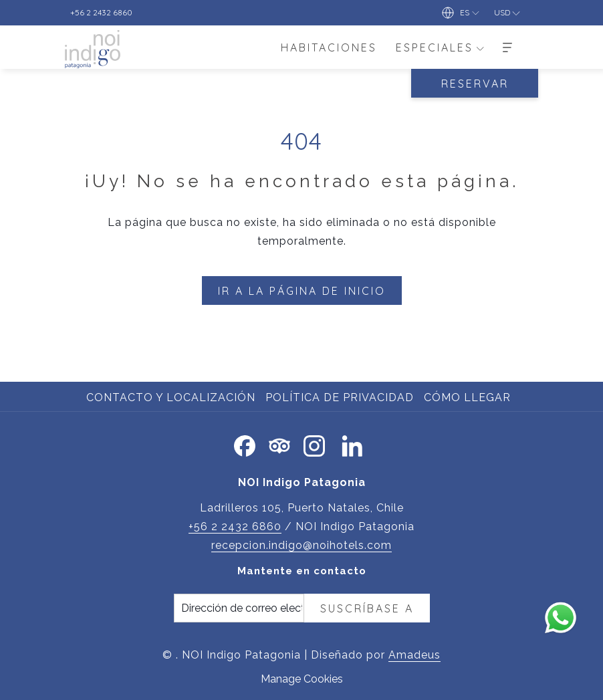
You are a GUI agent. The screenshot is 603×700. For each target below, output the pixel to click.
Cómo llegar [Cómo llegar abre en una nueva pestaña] (469, 397)
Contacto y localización (171, 397)
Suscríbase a (367, 608)
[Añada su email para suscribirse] (239, 608)
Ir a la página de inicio (302, 291)
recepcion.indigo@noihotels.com (301, 545)
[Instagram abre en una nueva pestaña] (314, 444)
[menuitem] (329, 47)
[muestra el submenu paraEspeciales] (480, 47)
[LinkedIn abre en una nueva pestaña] (352, 444)
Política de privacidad (340, 397)
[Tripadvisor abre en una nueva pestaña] (279, 444)
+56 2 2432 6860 (235, 527)
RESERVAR (475, 84)
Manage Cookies (302, 679)
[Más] (507, 47)
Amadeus (414, 655)
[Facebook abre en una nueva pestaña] (245, 444)
